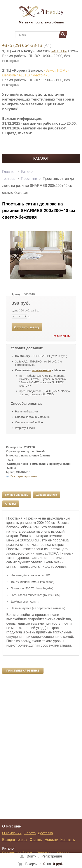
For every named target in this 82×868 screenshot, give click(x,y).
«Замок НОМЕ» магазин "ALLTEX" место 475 (36, 73)
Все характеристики (24, 476)
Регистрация (52, 856)
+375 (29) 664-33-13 (22, 45)
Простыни (29, 179)
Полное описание (17, 495)
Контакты (68, 840)
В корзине (33, 864)
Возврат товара (15, 840)
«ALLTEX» (59, 51)
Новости (51, 840)
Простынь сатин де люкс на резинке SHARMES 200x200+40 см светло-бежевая (38, 186)
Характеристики (46, 495)
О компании (12, 833)
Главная (9, 172)
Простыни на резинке (23, 671)
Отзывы (11, 504)
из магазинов (42, 370)
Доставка (45, 833)
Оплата (30, 833)
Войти (32, 856)
